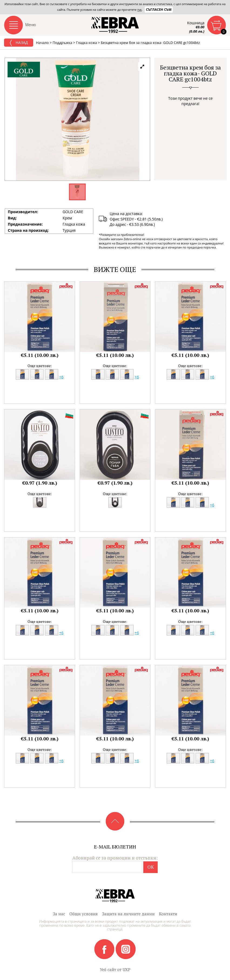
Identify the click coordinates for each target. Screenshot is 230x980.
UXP (126, 969)
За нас (59, 914)
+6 (61, 377)
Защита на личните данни (128, 914)
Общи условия (84, 914)
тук (140, 10)
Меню (31, 25)
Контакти (168, 914)
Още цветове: (40, 366)
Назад (19, 43)
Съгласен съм (159, 10)
